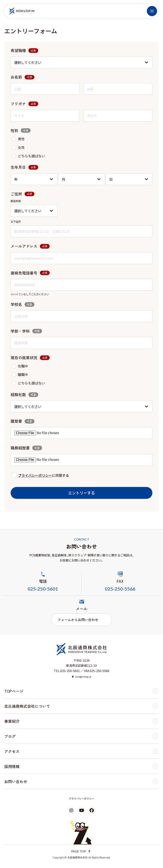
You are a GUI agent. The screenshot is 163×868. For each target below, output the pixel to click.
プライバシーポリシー (35, 475)
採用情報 (12, 766)
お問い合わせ (16, 781)
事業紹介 (12, 721)
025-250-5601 (43, 589)
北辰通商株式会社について (27, 706)
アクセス (12, 751)
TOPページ (14, 691)
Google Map (82, 677)
